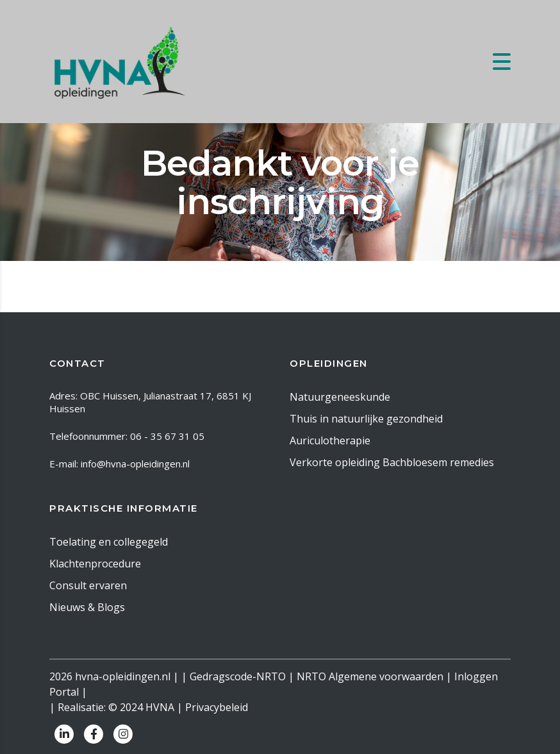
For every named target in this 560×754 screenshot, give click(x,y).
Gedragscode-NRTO (238, 676)
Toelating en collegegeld (109, 542)
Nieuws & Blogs (87, 607)
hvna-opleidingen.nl (123, 676)
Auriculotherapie (330, 440)
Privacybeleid (217, 707)
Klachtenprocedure (95, 564)
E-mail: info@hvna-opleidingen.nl (119, 464)
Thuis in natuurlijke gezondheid (366, 419)
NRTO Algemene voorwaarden (370, 676)
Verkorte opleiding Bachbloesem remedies (392, 462)
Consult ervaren (88, 585)
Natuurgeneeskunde (340, 397)
